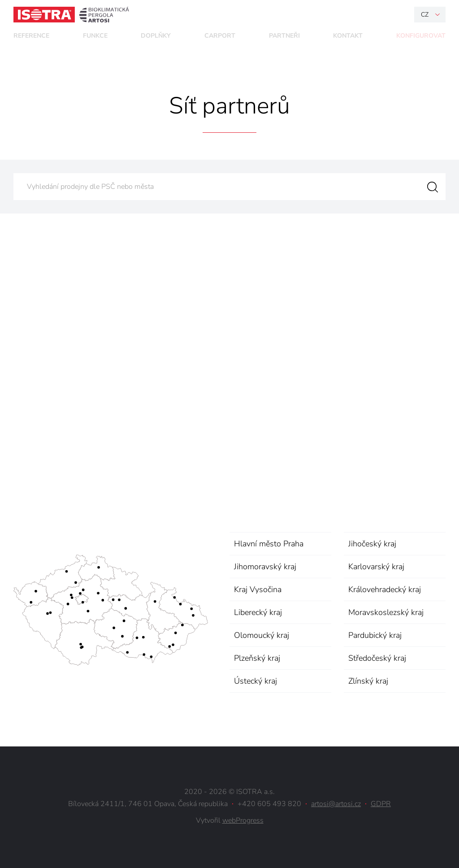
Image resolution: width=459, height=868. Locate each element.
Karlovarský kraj (376, 567)
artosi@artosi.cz (336, 804)
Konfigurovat (421, 36)
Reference (31, 36)
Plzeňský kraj (257, 658)
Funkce (95, 36)
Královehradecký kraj (385, 589)
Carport (220, 36)
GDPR (381, 804)
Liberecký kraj (258, 612)
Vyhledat (432, 187)
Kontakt (348, 36)
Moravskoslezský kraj (386, 612)
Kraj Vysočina (258, 589)
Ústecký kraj (255, 681)
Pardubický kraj (375, 635)
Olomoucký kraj (262, 635)
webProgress (243, 820)
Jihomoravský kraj (265, 567)
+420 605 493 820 (269, 804)
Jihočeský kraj (372, 544)
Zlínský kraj (368, 681)
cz (425, 15)
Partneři (284, 36)
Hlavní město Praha (269, 544)
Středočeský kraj (377, 658)
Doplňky (156, 36)
